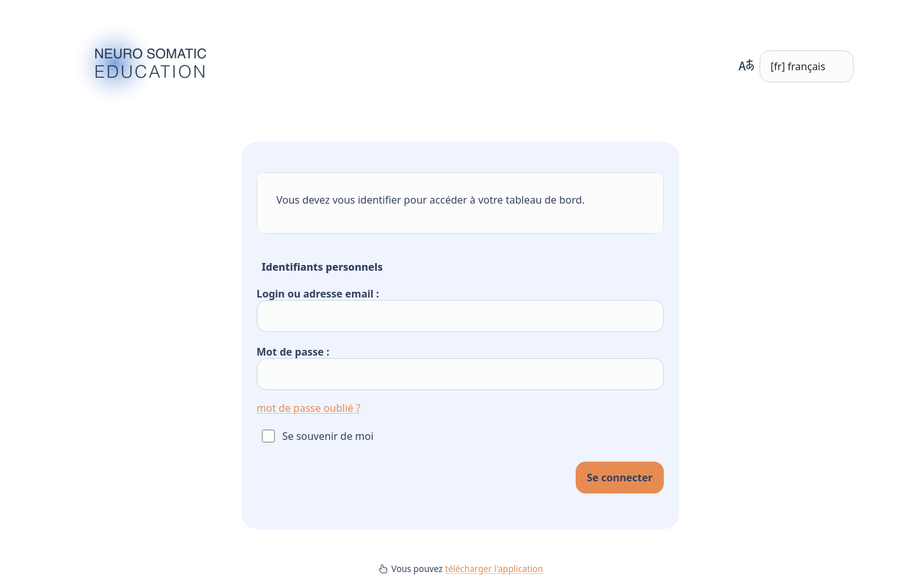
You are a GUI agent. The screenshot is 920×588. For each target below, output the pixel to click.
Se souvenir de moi (328, 436)
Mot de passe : (293, 352)
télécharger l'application (494, 569)
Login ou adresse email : (318, 294)
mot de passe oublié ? (309, 408)
